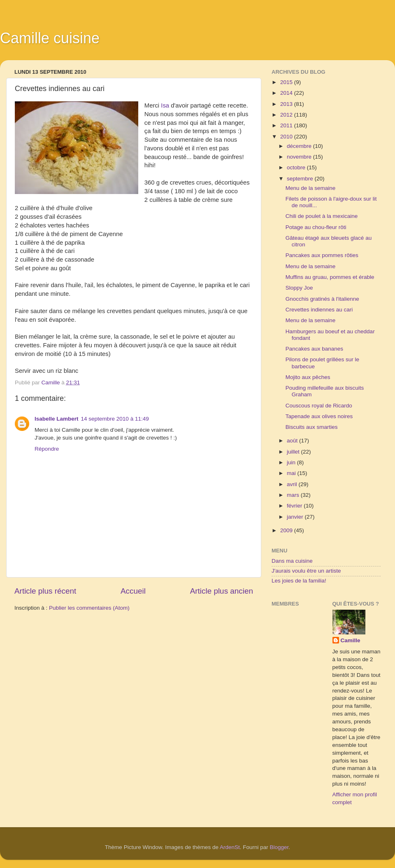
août (293, 441)
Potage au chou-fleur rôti (316, 227)
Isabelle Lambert (57, 419)
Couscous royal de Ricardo (319, 406)
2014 (287, 93)
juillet (294, 452)
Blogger (279, 847)
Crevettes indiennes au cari (319, 310)
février (295, 506)
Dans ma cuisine (292, 561)
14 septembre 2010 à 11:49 (115, 419)
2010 (287, 137)
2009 (287, 530)
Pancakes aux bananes (314, 349)
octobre (297, 167)
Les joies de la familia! (299, 581)
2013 (287, 104)
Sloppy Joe (299, 288)
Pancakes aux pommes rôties (322, 255)
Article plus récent (45, 591)
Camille (351, 640)
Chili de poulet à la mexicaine (322, 216)
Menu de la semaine (311, 188)
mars (294, 495)
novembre (300, 157)
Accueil (133, 591)
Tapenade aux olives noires (319, 416)
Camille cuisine (50, 38)
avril (293, 484)
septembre (301, 179)
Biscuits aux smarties (312, 427)
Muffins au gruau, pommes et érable (330, 277)
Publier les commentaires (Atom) (89, 608)
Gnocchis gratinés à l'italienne (322, 299)
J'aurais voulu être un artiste (306, 571)
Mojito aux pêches (308, 377)
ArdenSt (230, 847)
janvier (296, 517)
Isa (165, 105)
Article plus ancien (222, 591)
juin (292, 462)
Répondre (47, 449)
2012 (287, 115)
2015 (287, 82)
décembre (300, 146)
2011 (287, 125)
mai (292, 473)
